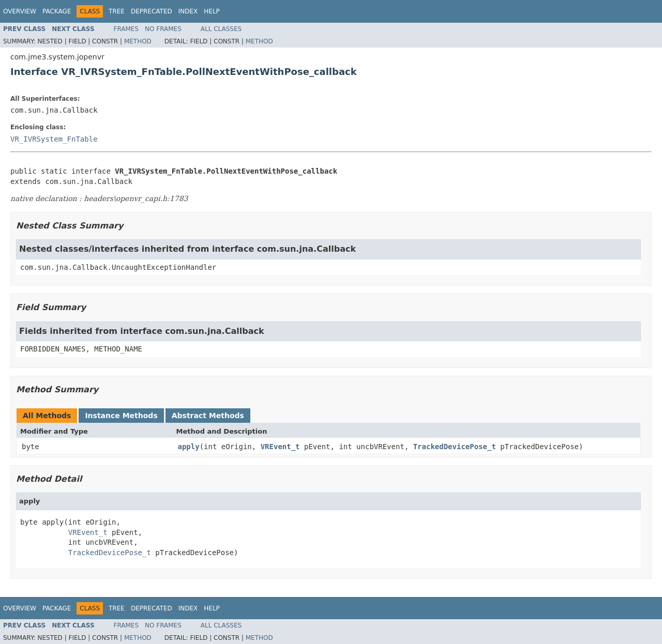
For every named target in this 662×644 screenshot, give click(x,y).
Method (138, 41)
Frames (126, 29)
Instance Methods (121, 416)
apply (189, 447)
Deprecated (152, 11)
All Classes (221, 29)
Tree (117, 11)
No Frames (163, 29)
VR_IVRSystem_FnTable (54, 139)
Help (212, 11)
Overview (20, 11)
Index (188, 11)
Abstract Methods (208, 416)
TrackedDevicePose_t (455, 447)
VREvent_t (280, 447)
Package (57, 11)
